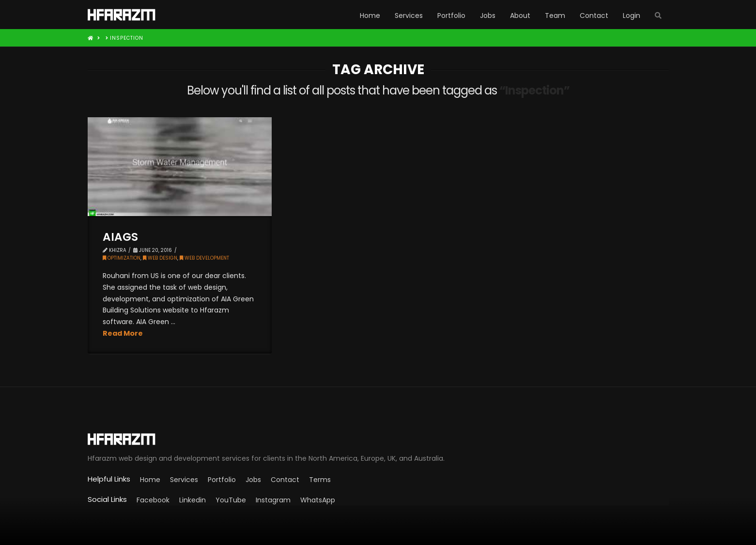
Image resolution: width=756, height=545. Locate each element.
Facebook (153, 500)
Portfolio (222, 480)
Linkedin (193, 500)
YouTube (231, 500)
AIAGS (120, 237)
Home (150, 480)
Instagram (273, 500)
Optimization (122, 258)
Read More (123, 333)
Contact (285, 480)
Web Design (160, 258)
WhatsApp (318, 500)
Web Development (204, 258)
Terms (320, 480)
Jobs (253, 480)
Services (184, 480)
